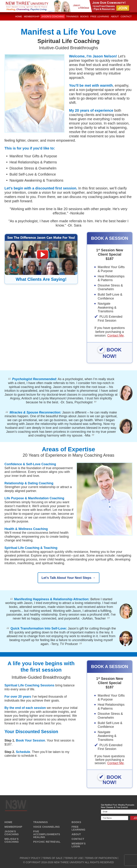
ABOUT (76, 834)
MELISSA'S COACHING (12, 840)
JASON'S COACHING (12, 833)
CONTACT (78, 839)
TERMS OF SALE (52, 858)
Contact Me (115, 336)
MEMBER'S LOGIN (79, 845)
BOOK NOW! (112, 353)
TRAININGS (40, 822)
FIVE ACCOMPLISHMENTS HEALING (47, 834)
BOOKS (76, 822)
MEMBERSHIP (13, 827)
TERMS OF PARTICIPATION (101, 858)
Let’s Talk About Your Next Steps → (69, 578)
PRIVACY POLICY (30, 858)
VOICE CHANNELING (46, 827)
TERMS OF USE (74, 858)
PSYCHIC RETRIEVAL (47, 842)
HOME (8, 822)
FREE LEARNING (78, 828)
